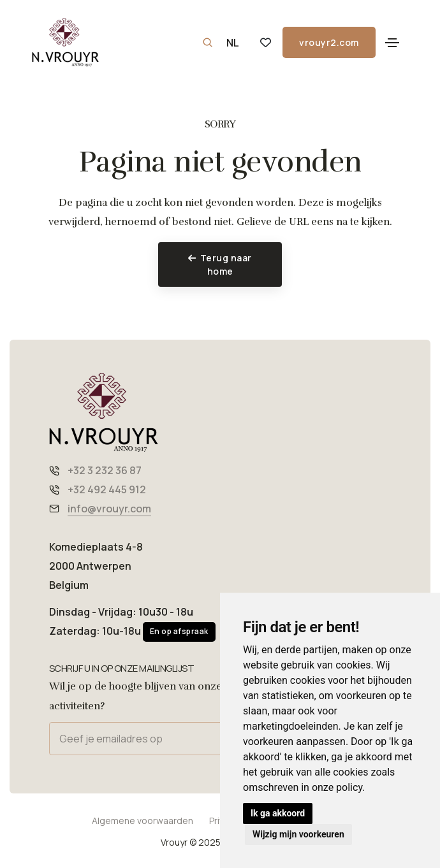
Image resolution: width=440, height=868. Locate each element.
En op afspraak (179, 631)
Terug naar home (220, 264)
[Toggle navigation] (392, 43)
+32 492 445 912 (107, 489)
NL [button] (233, 43)
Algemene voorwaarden (143, 821)
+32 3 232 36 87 (105, 470)
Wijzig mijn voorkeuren (298, 834)
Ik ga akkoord (278, 813)
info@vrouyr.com (109, 509)
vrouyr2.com (321, 42)
